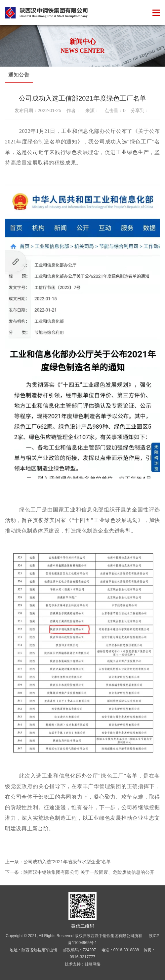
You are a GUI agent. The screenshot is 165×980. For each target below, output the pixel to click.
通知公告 (19, 75)
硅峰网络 (93, 964)
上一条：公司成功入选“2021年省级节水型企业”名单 (58, 862)
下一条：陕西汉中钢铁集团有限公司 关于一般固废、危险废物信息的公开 (80, 872)
